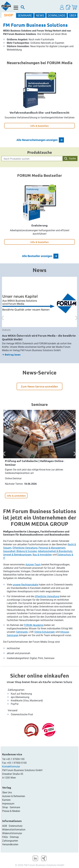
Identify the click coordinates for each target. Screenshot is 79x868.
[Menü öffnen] (16, 8)
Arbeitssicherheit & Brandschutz (55, 551)
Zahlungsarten (16, 690)
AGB (5, 826)
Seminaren (22, 632)
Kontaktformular (11, 767)
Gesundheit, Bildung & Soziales (20, 551)
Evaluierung (39, 225)
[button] (62, 7)
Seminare (15, 807)
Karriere (6, 800)
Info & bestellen (39, 126)
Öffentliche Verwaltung (25, 548)
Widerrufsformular (12, 833)
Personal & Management (52, 548)
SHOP (9, 15)
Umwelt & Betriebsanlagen (17, 555)
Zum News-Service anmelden (39, 386)
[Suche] (23, 8)
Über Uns (7, 792)
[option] (39, 317)
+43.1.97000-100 (15, 759)
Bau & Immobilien (42, 555)
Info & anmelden (16, 496)
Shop (5, 807)
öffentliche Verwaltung (47, 596)
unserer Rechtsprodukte (25, 585)
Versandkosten (10, 844)
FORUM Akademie (34, 625)
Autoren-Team (33, 565)
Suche (70, 159)
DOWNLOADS (57, 16)
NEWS (40, 16)
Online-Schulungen (45, 632)
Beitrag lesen (11, 354)
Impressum (8, 804)
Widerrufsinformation (14, 830)
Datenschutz (16, 826)
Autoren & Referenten (14, 796)
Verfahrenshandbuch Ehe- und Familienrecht (39, 112)
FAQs (5, 837)
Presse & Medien (11, 811)
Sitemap (14, 837)
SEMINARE (25, 16)
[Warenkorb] (74, 7)
